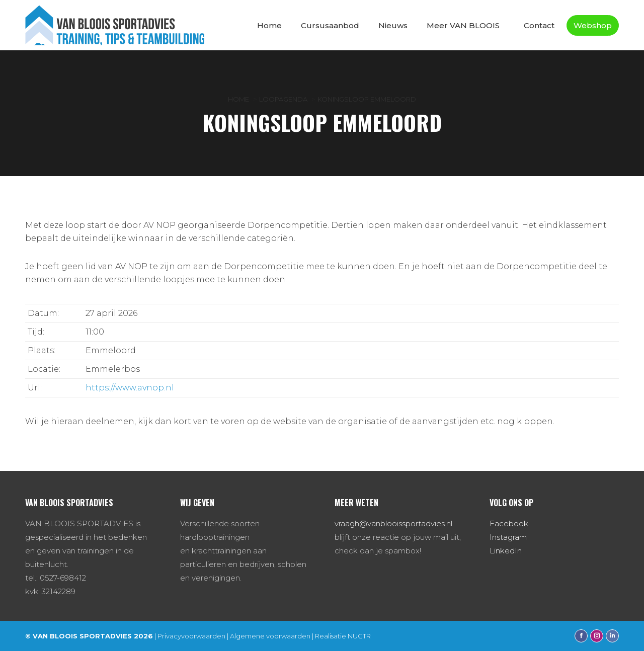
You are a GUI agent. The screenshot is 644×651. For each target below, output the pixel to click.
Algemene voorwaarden (270, 636)
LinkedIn (506, 551)
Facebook (509, 523)
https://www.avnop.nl (130, 388)
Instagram (508, 537)
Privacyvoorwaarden (191, 636)
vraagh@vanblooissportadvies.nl (393, 523)
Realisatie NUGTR (343, 636)
